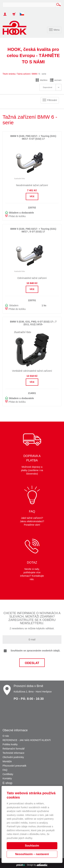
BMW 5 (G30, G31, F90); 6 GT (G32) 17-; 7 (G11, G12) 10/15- (33, 323)
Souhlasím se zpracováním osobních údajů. (32, 651)
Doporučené (48, 87)
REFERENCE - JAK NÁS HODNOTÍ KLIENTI (27, 740)
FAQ (5, 770)
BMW (35, 74)
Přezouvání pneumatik (14, 766)
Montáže (7, 761)
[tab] (50, 87)
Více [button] (32, 196)
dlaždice (42, 80)
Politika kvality (10, 744)
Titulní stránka (9, 74)
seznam (56, 80)
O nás (6, 736)
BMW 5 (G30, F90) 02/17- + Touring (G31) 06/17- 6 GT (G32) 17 (33, 137)
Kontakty (7, 778)
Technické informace (13, 753)
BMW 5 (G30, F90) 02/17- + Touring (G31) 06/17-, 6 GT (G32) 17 (33, 230)
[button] (23, 12)
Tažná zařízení (24, 74)
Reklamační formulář (14, 749)
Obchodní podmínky (13, 757)
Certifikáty (8, 774)
